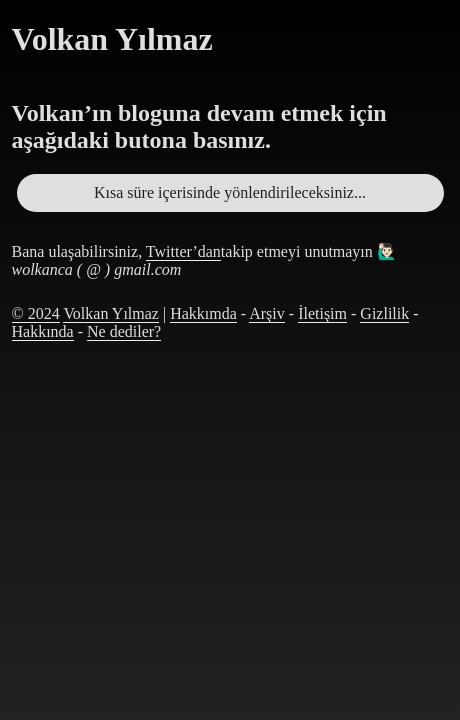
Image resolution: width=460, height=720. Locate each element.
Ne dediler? (124, 331)
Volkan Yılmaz (111, 313)
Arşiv (267, 313)
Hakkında (43, 331)
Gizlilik (384, 313)
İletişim (322, 313)
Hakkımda (203, 313)
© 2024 (36, 313)
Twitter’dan (183, 251)
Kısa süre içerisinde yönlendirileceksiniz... (230, 192)
